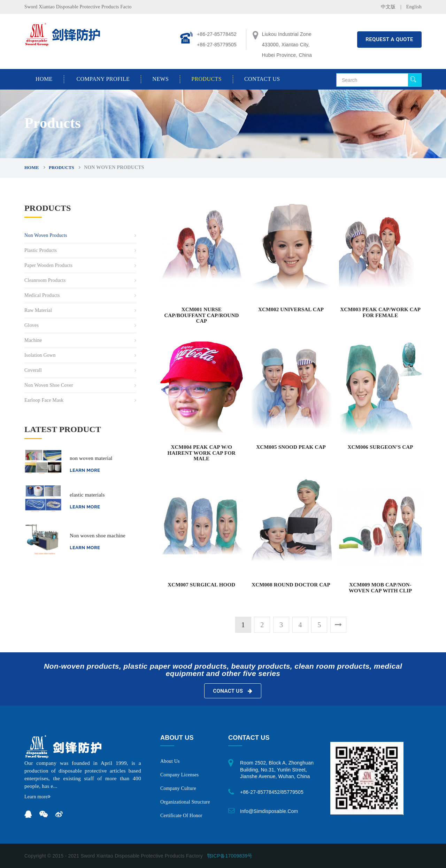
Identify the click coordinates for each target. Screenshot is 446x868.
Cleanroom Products (45, 280)
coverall (33, 370)
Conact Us (233, 691)
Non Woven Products (46, 235)
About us (170, 761)
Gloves (32, 325)
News (160, 79)
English (414, 7)
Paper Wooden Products (48, 265)
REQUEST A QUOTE (389, 39)
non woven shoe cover (49, 385)
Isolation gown (40, 355)
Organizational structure (185, 802)
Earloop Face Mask (44, 400)
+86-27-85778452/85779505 (272, 792)
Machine (33, 340)
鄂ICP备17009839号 (230, 856)
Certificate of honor (181, 816)
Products (206, 79)
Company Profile (103, 79)
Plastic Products (41, 250)
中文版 (388, 7)
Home (44, 79)
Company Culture (178, 788)
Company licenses (179, 775)
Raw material (38, 310)
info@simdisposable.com (269, 811)
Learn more (85, 470)
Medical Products (42, 295)
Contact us (262, 79)
